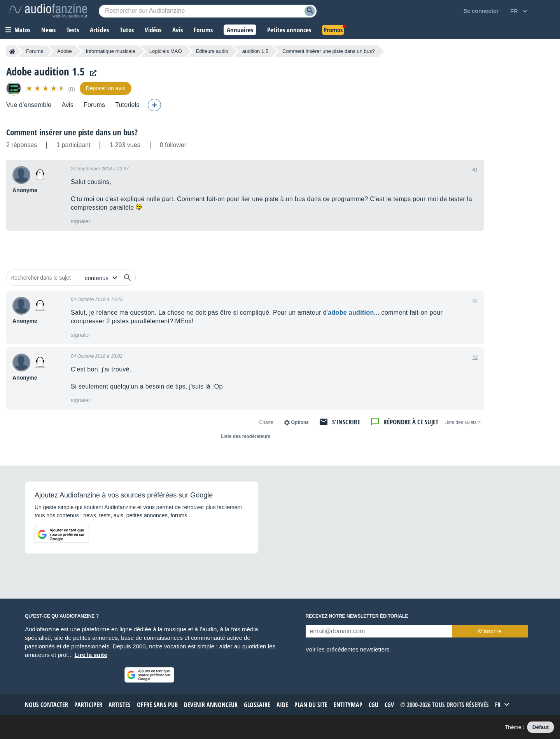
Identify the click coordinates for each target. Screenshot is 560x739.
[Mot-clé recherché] (208, 11)
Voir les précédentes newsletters (348, 649)
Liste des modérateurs (245, 436)
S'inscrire (346, 422)
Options (300, 422)
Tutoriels (127, 105)
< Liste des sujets (463, 422)
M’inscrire (490, 631)
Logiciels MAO (166, 51)
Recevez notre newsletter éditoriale (357, 616)
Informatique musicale (111, 51)
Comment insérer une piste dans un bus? (72, 132)
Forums (35, 51)
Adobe (65, 51)
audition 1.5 (255, 51)
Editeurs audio (212, 51)
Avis (67, 105)
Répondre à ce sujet (411, 422)
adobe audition (351, 313)
